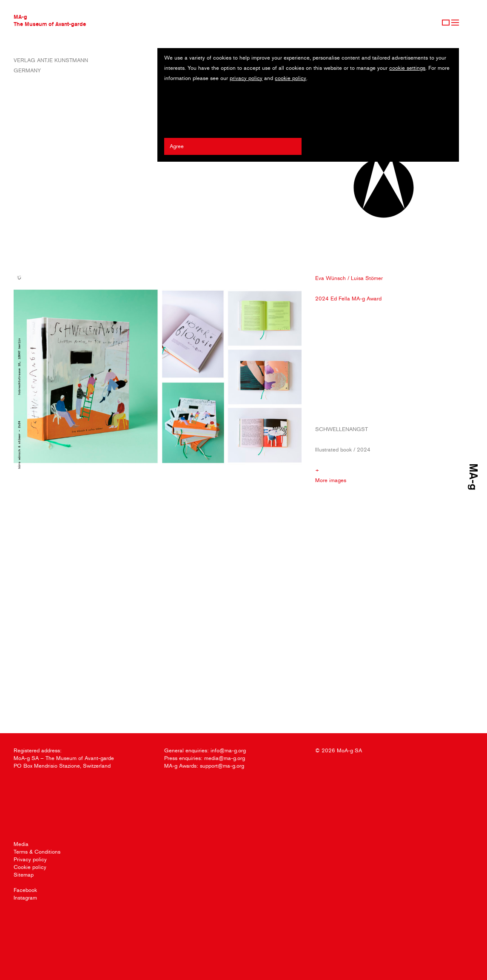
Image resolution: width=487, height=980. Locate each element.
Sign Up (446, 23)
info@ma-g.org (228, 750)
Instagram (25, 898)
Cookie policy (30, 867)
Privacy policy (30, 859)
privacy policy (246, 78)
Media (21, 844)
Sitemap (24, 875)
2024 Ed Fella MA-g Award (348, 299)
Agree (177, 146)
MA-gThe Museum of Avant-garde (50, 20)
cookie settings (407, 68)
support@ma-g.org (222, 766)
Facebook (25, 890)
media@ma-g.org (225, 758)
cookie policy (290, 78)
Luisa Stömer (367, 278)
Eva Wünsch (330, 278)
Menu (455, 23)
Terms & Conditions (37, 852)
